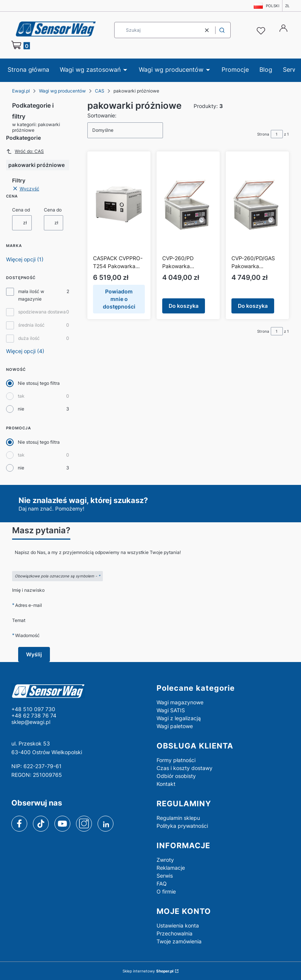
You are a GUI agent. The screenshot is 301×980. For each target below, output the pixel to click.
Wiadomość (27, 635)
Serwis (165, 876)
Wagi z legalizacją (179, 718)
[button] (222, 30)
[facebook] (19, 824)
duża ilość (29, 338)
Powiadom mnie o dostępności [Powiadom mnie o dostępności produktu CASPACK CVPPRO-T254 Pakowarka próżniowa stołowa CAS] (119, 299)
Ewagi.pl (21, 91)
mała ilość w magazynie (31, 295)
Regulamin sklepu (178, 818)
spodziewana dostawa (42, 312)
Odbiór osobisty (176, 776)
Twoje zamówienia (179, 941)
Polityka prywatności (182, 826)
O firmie (166, 891)
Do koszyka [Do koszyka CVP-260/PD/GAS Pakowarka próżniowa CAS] (253, 306)
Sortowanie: (102, 115)
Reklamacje (171, 868)
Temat (19, 620)
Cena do (53, 210)
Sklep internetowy (148, 971)
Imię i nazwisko (28, 590)
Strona (263, 134)
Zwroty (165, 860)
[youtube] (62, 823)
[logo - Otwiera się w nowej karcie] (78, 691)
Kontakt (166, 784)
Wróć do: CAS (25, 151)
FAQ (162, 884)
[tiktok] (41, 824)
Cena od (21, 210)
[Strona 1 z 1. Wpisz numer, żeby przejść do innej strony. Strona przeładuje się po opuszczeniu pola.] (277, 134)
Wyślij (34, 654)
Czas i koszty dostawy (185, 768)
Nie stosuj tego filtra (39, 383)
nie (21, 409)
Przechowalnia (175, 933)
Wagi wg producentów (62, 91)
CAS (100, 91)
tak (21, 396)
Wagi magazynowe (180, 702)
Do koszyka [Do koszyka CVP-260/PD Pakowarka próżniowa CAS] (184, 306)
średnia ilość (31, 325)
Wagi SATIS (171, 710)
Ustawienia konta (178, 925)
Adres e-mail (29, 605)
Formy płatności (176, 760)
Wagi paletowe (175, 726)
